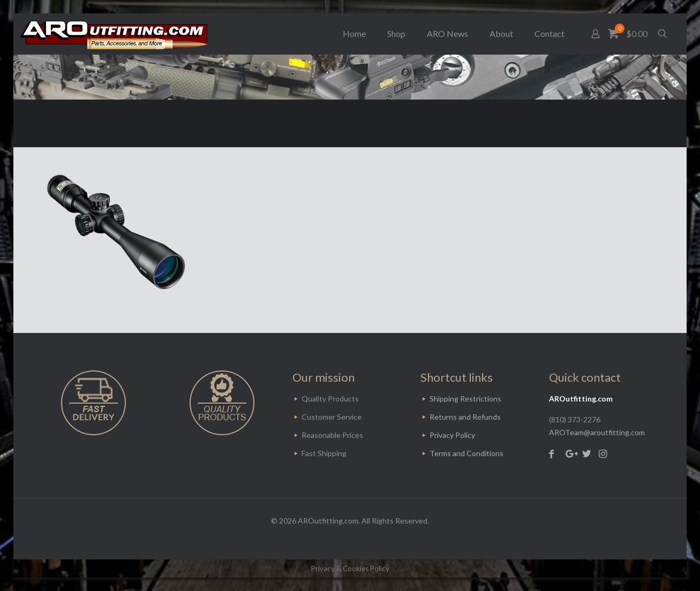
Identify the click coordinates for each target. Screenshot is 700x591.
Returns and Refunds (465, 417)
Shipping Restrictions (465, 399)
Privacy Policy (452, 435)
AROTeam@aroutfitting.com (597, 432)
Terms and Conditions (466, 453)
